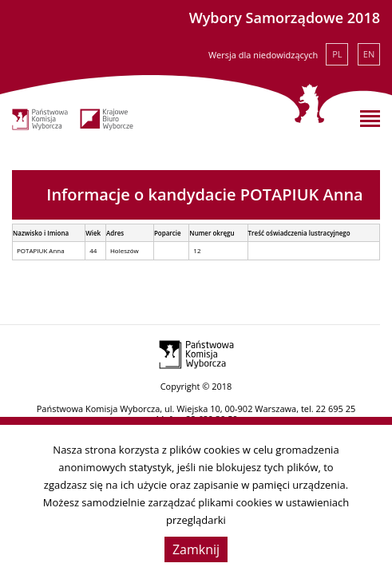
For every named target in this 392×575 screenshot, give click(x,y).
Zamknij (196, 549)
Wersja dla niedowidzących (263, 55)
